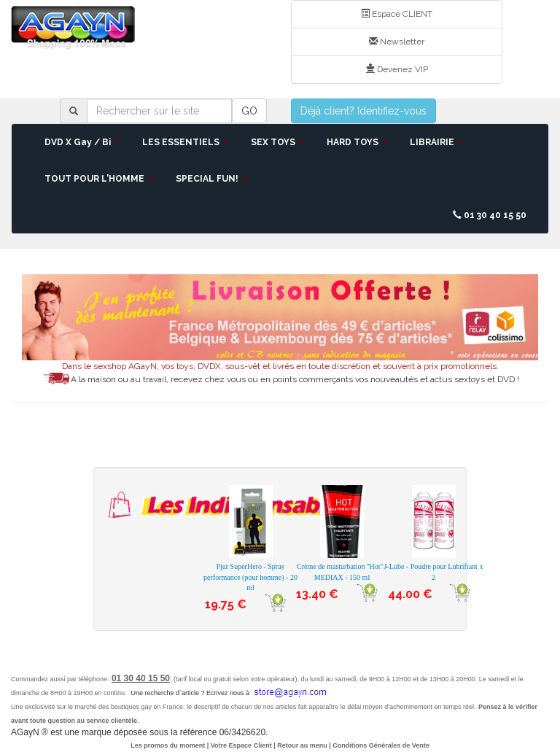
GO (249, 111)
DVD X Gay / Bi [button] (82, 142)
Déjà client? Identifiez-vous (363, 111)
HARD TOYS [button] (357, 142)
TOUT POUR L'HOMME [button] (99, 179)
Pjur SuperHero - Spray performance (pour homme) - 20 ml (250, 577)
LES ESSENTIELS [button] (186, 142)
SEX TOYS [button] (278, 142)
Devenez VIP (397, 69)
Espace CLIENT (397, 14)
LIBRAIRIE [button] (437, 142)
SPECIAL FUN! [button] (212, 179)
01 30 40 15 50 (490, 215)
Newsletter (397, 42)
